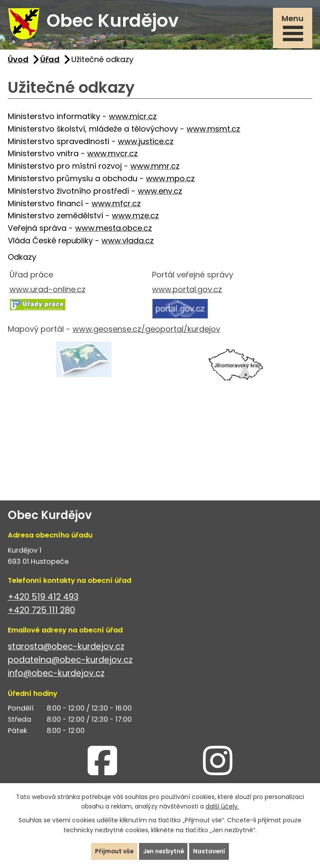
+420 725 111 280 (41, 611)
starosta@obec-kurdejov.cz (66, 647)
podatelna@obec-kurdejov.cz (70, 661)
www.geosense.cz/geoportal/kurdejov (146, 330)
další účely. (222, 806)
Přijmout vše (113, 851)
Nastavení (211, 851)
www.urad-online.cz (48, 290)
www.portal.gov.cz (187, 290)
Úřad (50, 60)
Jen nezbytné (164, 851)
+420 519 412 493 (43, 598)
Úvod (18, 60)
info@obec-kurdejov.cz (56, 674)
